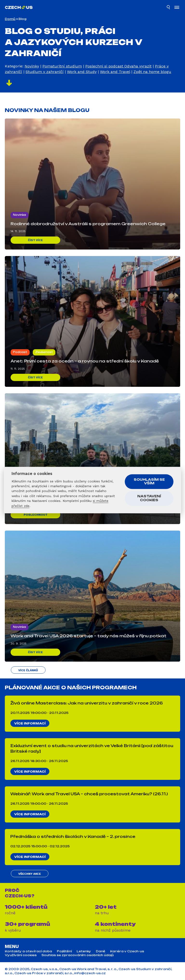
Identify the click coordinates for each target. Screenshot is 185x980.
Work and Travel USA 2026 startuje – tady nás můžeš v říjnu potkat (89, 636)
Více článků (28, 670)
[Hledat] (169, 8)
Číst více (35, 240)
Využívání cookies (21, 955)
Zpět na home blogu (152, 72)
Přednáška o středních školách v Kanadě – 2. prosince (73, 836)
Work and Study (82, 72)
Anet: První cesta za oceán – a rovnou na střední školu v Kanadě (85, 361)
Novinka (20, 215)
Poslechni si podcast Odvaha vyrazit (118, 66)
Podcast (20, 352)
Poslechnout (36, 515)
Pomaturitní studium (62, 66)
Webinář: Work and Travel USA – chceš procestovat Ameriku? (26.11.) (89, 794)
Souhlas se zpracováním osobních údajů (78, 955)
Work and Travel (115, 72)
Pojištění (64, 951)
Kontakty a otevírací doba (28, 951)
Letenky (84, 951)
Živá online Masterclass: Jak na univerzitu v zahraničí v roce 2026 (87, 703)
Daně (101, 951)
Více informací (30, 723)
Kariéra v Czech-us (127, 951)
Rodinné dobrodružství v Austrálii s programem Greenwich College (88, 224)
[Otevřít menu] (177, 8)
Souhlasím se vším (149, 481)
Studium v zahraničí (45, 72)
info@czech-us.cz (90, 973)
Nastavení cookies (149, 498)
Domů (10, 19)
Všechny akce (30, 874)
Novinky (32, 66)
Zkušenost (44, 352)
